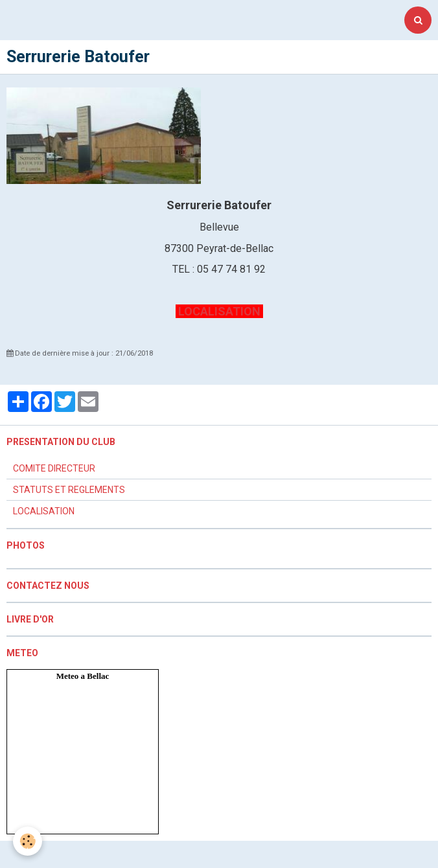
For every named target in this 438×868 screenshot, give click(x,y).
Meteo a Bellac (83, 676)
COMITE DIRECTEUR (54, 468)
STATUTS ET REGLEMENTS (69, 490)
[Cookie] (28, 841)
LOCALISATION (219, 311)
